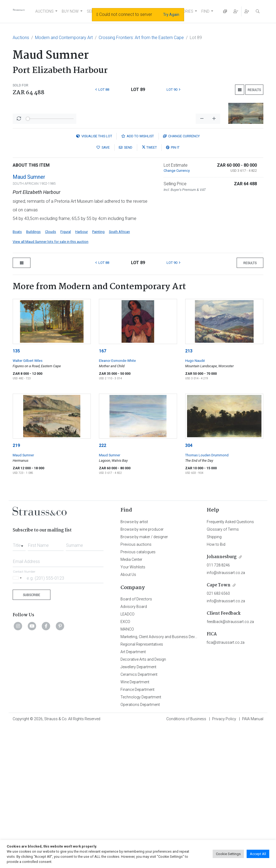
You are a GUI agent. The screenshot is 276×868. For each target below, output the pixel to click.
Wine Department (135, 823)
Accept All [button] (258, 854)
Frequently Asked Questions (230, 663)
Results (254, 90)
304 (189, 587)
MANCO (127, 770)
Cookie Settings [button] (228, 854)
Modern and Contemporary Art (64, 38)
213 (189, 492)
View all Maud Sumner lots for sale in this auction (51, 383)
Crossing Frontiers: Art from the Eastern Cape (141, 38)
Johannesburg (222, 698)
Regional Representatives (142, 785)
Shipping (214, 678)
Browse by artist (134, 663)
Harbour (82, 373)
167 (103, 492)
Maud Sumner (29, 318)
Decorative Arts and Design (143, 800)
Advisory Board (134, 748)
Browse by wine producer (142, 670)
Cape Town (219, 726)
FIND (205, 11)
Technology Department (141, 838)
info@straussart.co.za (226, 714)
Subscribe (32, 736)
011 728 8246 (218, 706)
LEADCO (127, 755)
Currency (181, 277)
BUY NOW (70, 11)
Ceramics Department (139, 815)
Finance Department (137, 831)
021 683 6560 (218, 734)
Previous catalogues (138, 693)
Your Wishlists (133, 708)
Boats (17, 373)
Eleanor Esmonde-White (117, 502)
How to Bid (216, 685)
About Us (128, 716)
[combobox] (19, 685)
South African (119, 373)
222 (103, 587)
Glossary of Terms (223, 670)
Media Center (131, 701)
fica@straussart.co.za (226, 783)
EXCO (125, 763)
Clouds (51, 373)
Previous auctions (136, 685)
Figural (66, 373)
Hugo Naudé (195, 502)
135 (16, 492)
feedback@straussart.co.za (230, 763)
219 (16, 587)
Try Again (171, 15)
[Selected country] (18, 719)
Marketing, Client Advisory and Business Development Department (176, 778)
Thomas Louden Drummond (207, 596)
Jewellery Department (138, 808)
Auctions (21, 38)
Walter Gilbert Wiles (28, 502)
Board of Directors (136, 740)
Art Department (133, 793)
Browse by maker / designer (144, 678)
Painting (98, 373)
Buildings (33, 373)
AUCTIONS (44, 11)
